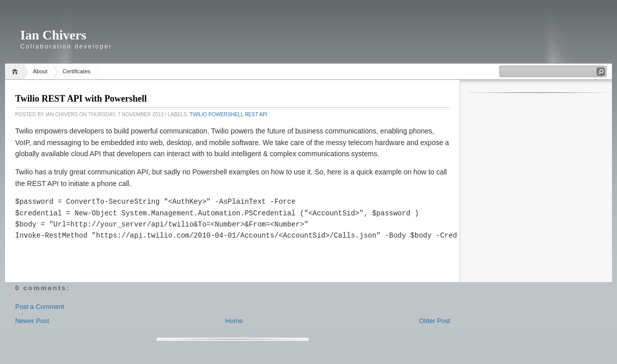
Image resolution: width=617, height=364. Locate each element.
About (40, 71)
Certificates (77, 71)
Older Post (435, 321)
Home (16, 72)
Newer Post (32, 321)
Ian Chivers (53, 35)
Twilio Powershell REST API (229, 115)
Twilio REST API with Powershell (81, 99)
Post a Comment (40, 307)
